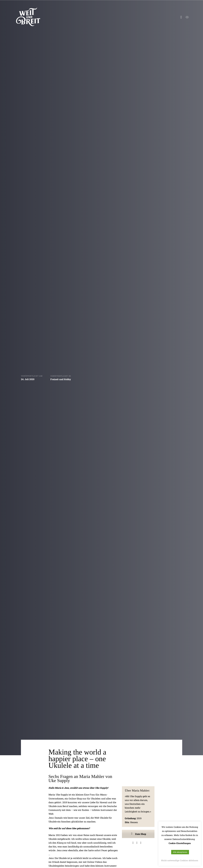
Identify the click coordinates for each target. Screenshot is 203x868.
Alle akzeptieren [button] (180, 852)
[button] (187, 17)
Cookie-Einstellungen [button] (180, 843)
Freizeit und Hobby (60, 380)
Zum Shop (138, 834)
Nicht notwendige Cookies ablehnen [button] (180, 860)
